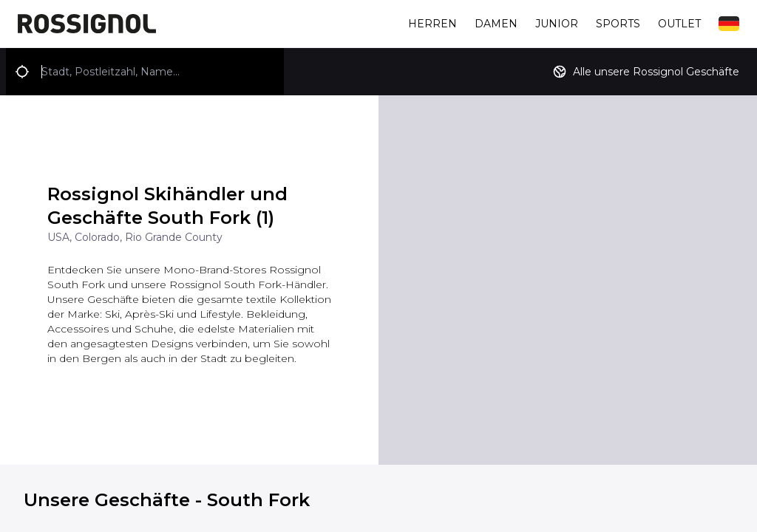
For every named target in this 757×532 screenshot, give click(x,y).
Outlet (679, 24)
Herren (432, 24)
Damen (496, 24)
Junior (557, 24)
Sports (618, 24)
